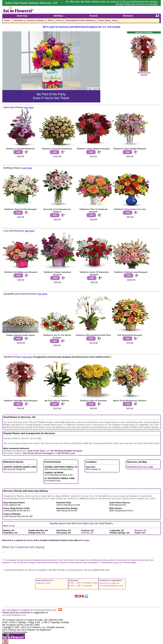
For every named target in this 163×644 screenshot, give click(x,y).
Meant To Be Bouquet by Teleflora (130, 401)
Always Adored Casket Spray (20, 335)
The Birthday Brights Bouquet (66, 451)
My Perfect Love (66, 453)
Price (59, 20)
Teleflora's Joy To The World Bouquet (57, 336)
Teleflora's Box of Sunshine (93, 401)
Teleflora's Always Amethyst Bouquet (57, 273)
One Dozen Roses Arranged (38, 453)
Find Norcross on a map (140, 467)
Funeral (94, 16)
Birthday (58, 16)
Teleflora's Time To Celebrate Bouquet (93, 210)
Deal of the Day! (36, 451)
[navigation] (82, 21)
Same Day (22, 16)
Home (7, 20)
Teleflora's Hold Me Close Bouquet (20, 401)
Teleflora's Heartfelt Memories (21, 149)
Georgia (85, 540)
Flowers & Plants (36, 20)
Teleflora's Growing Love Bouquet (21, 272)
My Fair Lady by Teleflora (57, 401)
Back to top (9, 526)
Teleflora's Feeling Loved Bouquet (131, 272)
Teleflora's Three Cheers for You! (130, 209)
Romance (128, 16)
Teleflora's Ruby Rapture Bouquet (93, 149)
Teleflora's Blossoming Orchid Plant (93, 335)
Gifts (50, 20)
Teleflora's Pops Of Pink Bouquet (21, 209)
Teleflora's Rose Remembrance (57, 149)
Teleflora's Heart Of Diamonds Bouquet (94, 273)
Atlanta (29, 540)
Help (114, 20)
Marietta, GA (140, 530)
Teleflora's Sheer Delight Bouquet (130, 149)
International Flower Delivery (80, 20)
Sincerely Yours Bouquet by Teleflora (57, 210)
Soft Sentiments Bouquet (130, 335)
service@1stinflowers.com (111, 586)
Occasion (19, 20)
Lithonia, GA (87, 533)
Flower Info (103, 20)
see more (29, 107)
